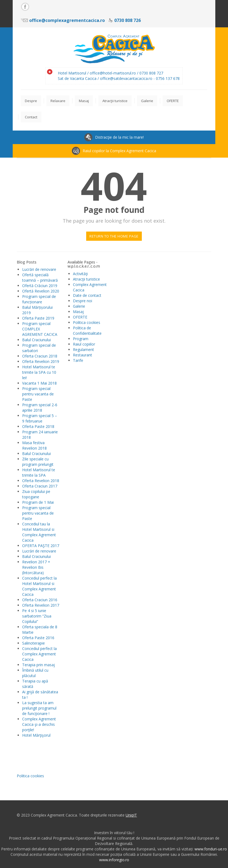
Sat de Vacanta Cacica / (79, 78)
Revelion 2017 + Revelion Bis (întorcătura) (36, 567)
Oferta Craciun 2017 (40, 486)
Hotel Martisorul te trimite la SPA (39, 472)
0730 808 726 (128, 20)
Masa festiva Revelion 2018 (34, 445)
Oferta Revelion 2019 (41, 361)
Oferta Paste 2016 (38, 638)
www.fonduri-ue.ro (211, 849)
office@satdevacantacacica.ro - (128, 78)
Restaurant (83, 355)
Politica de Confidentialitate (87, 331)
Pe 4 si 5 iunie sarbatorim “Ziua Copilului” (37, 616)
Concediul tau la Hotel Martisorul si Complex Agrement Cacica (39, 532)
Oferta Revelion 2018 (41, 481)
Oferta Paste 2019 (38, 318)
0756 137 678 (168, 78)
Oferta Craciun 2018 (40, 356)
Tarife (78, 360)
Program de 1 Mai (38, 502)
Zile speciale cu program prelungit (38, 462)
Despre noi (83, 301)
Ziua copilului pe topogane (36, 494)
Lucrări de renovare (39, 269)
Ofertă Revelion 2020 (41, 291)
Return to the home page (114, 236)
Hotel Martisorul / (74, 73)
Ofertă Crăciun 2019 (40, 286)
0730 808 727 (151, 73)
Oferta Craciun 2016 (40, 600)
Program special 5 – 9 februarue (40, 418)
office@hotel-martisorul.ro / (115, 73)
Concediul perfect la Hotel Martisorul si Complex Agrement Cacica (39, 586)
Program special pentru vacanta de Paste (38, 394)
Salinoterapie (33, 643)
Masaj (78, 312)
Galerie (79, 306)
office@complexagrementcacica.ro (67, 20)
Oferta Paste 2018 (38, 426)
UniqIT (131, 815)
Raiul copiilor (84, 344)
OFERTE (80, 317)
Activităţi (80, 274)
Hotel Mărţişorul (36, 735)
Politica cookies (87, 322)
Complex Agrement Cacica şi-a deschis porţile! (39, 724)
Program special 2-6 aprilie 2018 (40, 407)
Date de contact (87, 295)
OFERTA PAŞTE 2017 (41, 546)
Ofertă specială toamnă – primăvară (40, 277)
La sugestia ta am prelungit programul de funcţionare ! (39, 708)
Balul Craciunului (36, 340)
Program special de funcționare (39, 299)
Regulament (83, 350)
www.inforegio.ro (114, 860)
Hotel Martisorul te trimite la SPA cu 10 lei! (39, 372)
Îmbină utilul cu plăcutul (35, 673)
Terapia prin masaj (38, 665)
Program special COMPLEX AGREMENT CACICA (40, 329)
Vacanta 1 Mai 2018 (39, 383)
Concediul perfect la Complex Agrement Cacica (39, 654)
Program (81, 339)
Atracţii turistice (86, 279)
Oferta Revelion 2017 (41, 605)
